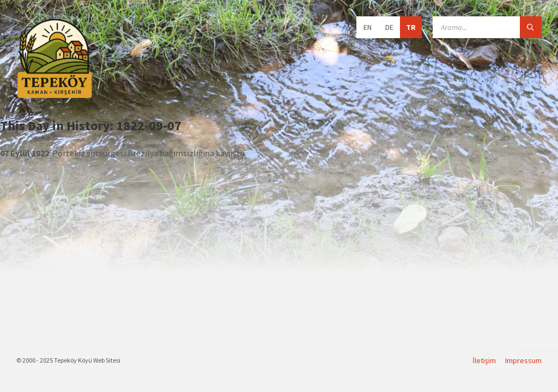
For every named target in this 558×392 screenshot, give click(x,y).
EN (368, 27)
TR (411, 27)
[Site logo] (54, 96)
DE (389, 27)
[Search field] (487, 27)
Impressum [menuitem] (523, 360)
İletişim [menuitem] (484, 360)
